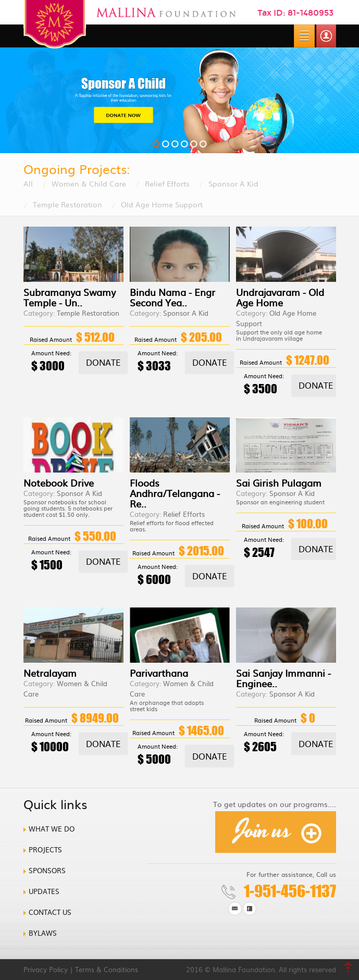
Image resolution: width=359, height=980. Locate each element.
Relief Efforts (167, 183)
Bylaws (43, 933)
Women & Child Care (89, 183)
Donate (103, 362)
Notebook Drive (59, 483)
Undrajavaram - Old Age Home (280, 297)
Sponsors (47, 870)
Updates (44, 891)
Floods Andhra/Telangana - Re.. (175, 493)
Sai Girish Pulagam (279, 483)
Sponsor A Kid (233, 183)
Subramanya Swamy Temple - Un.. (70, 297)
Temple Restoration (67, 204)
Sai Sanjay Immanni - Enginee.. (283, 678)
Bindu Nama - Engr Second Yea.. (172, 297)
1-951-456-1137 (290, 891)
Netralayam (50, 673)
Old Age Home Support (162, 204)
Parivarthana (159, 673)
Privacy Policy (46, 969)
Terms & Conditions (107, 969)
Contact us (50, 912)
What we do (52, 829)
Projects (45, 849)
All (28, 183)
